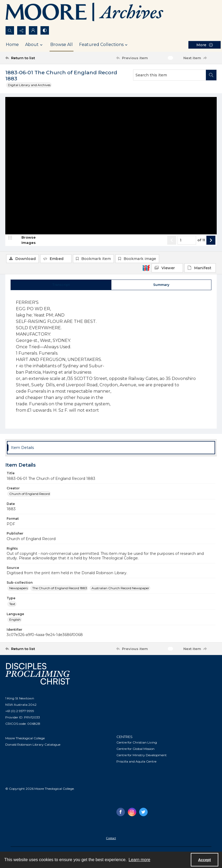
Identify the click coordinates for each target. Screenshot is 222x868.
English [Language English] (15, 621)
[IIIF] (146, 110)
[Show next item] (211, 265)
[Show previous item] (172, 265)
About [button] (35, 45)
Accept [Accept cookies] (205, 860)
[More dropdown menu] (205, 45)
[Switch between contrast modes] (45, 30)
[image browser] (25, 265)
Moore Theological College (25, 740)
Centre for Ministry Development (142, 757)
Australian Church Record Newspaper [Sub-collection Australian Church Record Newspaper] (120, 590)
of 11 (201, 265)
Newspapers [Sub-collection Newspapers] (19, 590)
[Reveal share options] (21, 30)
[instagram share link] (132, 814)
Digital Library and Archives (29, 85)
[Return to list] (33, 58)
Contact (111, 840)
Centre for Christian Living (137, 744)
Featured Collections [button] (104, 45)
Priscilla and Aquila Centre (136, 763)
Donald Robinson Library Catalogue (33, 746)
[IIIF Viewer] (167, 110)
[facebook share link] (121, 814)
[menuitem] (111, 839)
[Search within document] (211, 75)
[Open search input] (10, 30)
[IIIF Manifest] (200, 110)
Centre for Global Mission (135, 750)
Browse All (62, 45)
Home (12, 45)
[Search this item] (170, 75)
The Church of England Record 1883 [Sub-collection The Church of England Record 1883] (60, 590)
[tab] (61, 286)
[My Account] (33, 30)
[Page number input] (187, 265)
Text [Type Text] (12, 605)
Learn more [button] (139, 860)
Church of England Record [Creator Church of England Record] (30, 496)
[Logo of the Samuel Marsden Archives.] (85, 13)
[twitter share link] (143, 814)
